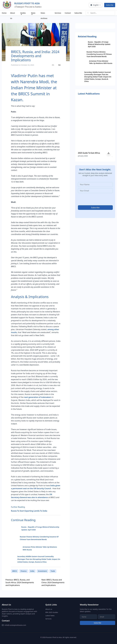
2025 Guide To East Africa (89, 153)
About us (49, 609)
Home (4, 13)
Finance (24, 571)
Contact (68, 13)
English (96, 5)
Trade (53, 571)
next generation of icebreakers (38, 397)
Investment (42, 571)
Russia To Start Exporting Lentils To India (29, 511)
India (32, 571)
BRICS (15, 571)
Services (58, 13)
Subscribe (110, 5)
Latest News (50, 616)
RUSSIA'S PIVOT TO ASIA (27, 3)
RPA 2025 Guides (52, 612)
